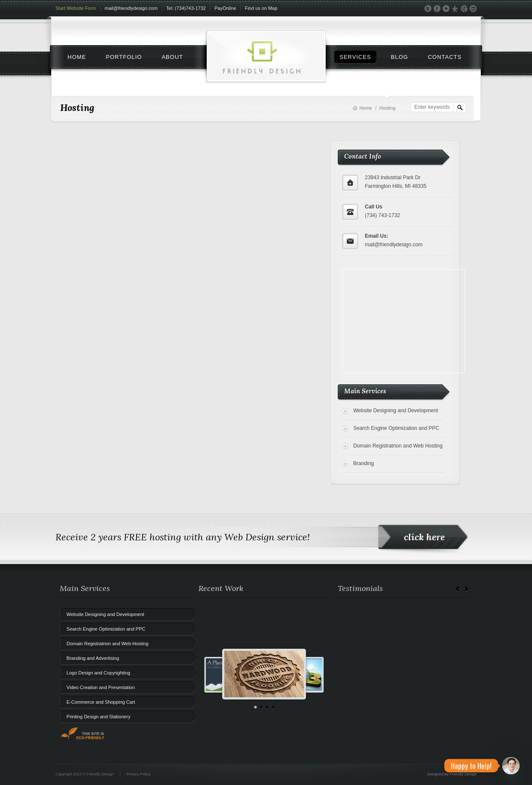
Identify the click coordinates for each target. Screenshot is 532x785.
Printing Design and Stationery (99, 717)
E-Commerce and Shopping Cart (101, 702)
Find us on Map (261, 8)
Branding (364, 463)
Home (365, 108)
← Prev (458, 589)
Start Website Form (76, 8)
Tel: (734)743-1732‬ (186, 8)
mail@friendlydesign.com (131, 8)
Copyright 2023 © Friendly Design (84, 774)
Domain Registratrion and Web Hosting (398, 446)
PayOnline (225, 8)
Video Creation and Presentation (101, 687)
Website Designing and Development (396, 411)
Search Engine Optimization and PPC (396, 428)
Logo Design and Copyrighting (98, 673)
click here (424, 537)
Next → (466, 589)
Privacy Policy (138, 774)
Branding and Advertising (93, 658)
